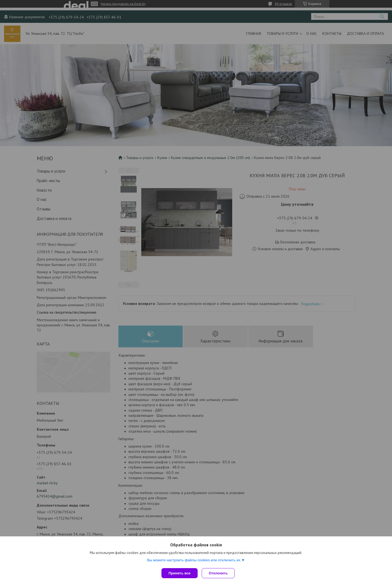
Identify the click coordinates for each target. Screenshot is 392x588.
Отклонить (220, 573)
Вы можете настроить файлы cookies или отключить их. (194, 561)
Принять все (180, 573)
